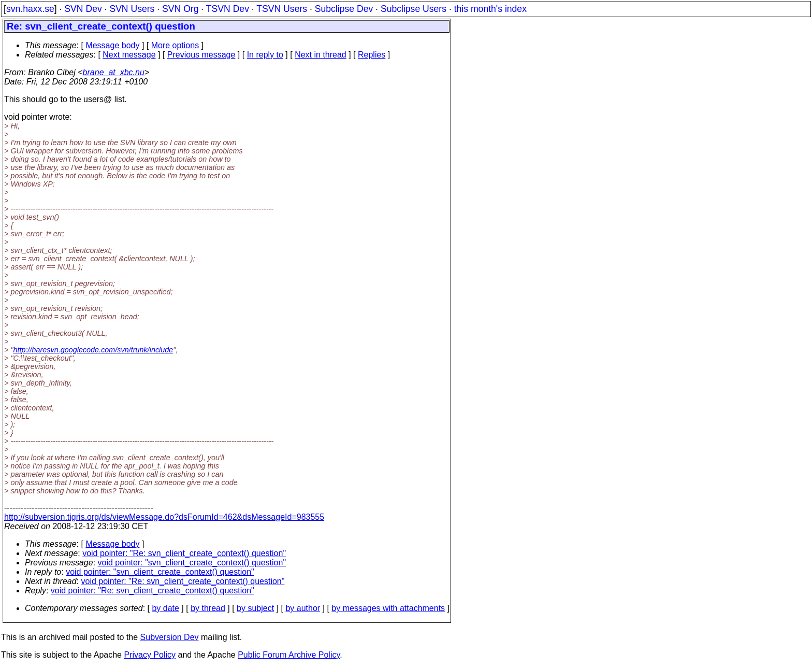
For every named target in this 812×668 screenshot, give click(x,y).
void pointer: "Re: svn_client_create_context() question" (184, 553)
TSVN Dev (228, 9)
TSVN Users (282, 9)
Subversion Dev (170, 637)
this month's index (490, 9)
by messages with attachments (388, 608)
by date (165, 608)
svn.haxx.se (30, 9)
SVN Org (180, 9)
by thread (208, 608)
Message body (112, 45)
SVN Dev (83, 9)
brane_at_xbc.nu (114, 72)
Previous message (201, 55)
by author (303, 608)
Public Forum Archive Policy (289, 655)
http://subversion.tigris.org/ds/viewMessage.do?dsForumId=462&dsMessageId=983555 (164, 517)
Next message (129, 55)
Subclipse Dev (344, 9)
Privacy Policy (150, 655)
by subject (255, 608)
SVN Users (132, 9)
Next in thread (321, 55)
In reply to (265, 55)
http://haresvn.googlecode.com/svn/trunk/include (93, 350)
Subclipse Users (414, 9)
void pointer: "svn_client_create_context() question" (192, 563)
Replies (372, 55)
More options (175, 45)
